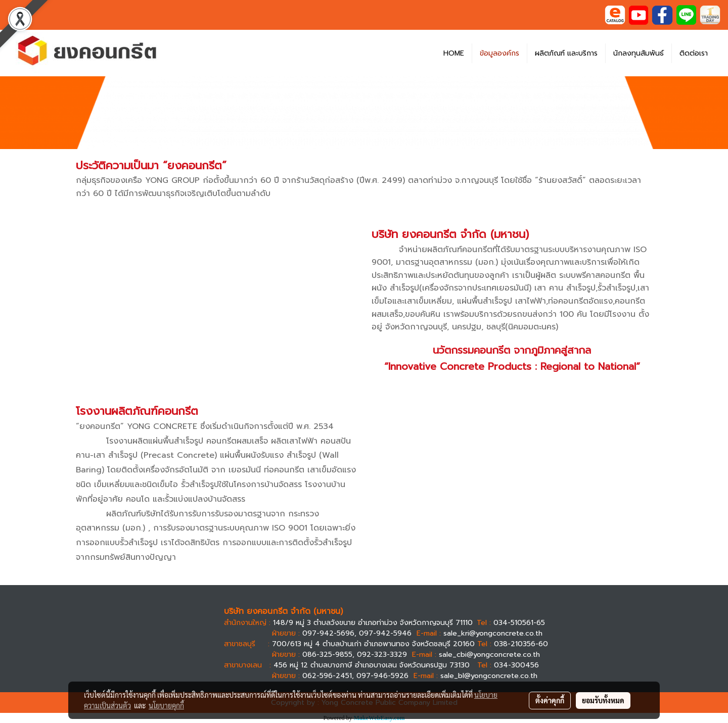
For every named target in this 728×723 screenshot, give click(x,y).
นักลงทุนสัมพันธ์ (639, 53)
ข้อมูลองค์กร (499, 53)
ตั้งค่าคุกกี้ (550, 700)
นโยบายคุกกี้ (166, 705)
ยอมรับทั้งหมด (603, 700)
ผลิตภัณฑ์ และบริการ (566, 53)
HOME (454, 53)
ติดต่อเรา (694, 53)
